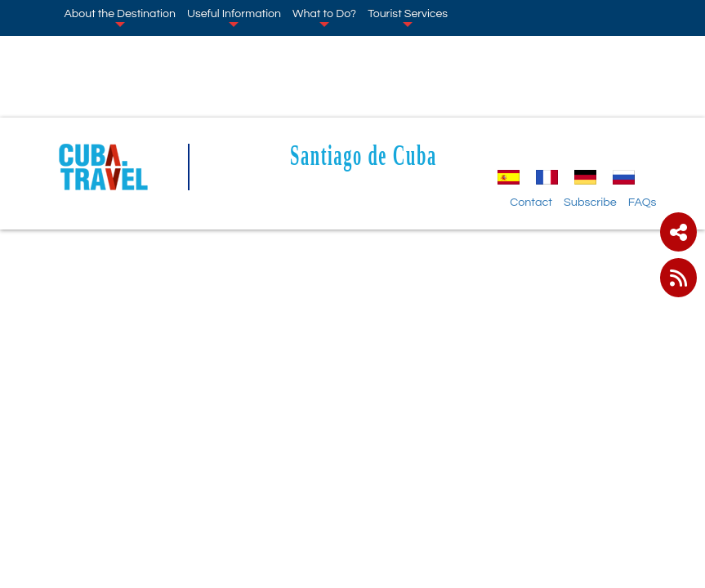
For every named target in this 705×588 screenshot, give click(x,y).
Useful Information (234, 17)
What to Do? (324, 17)
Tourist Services (408, 17)
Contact (531, 202)
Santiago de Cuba (364, 155)
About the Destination (120, 17)
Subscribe (590, 202)
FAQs (643, 202)
